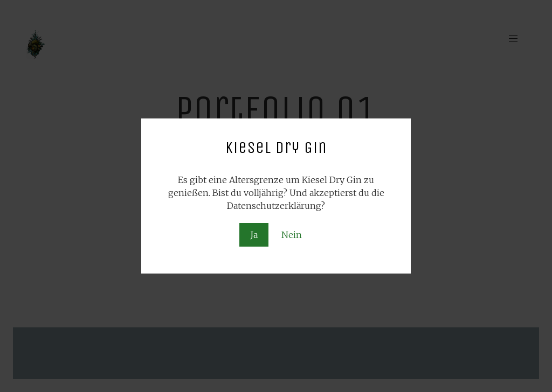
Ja (254, 235)
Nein (292, 235)
